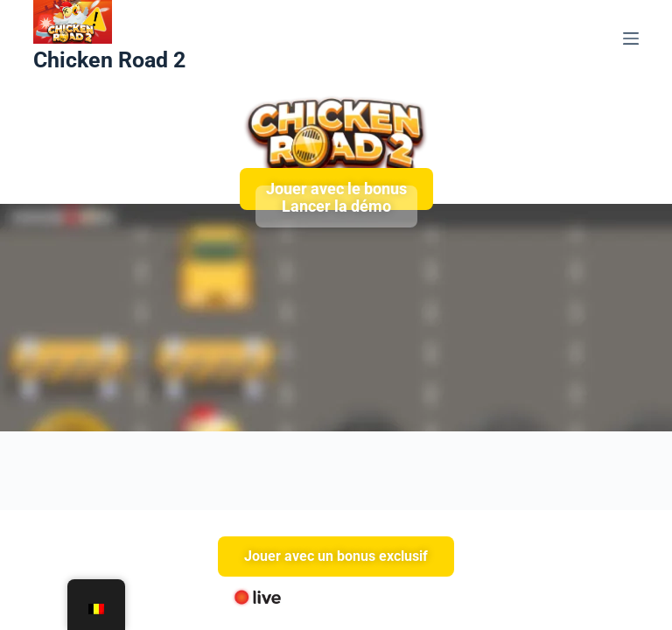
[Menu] (631, 38)
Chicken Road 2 (109, 60)
